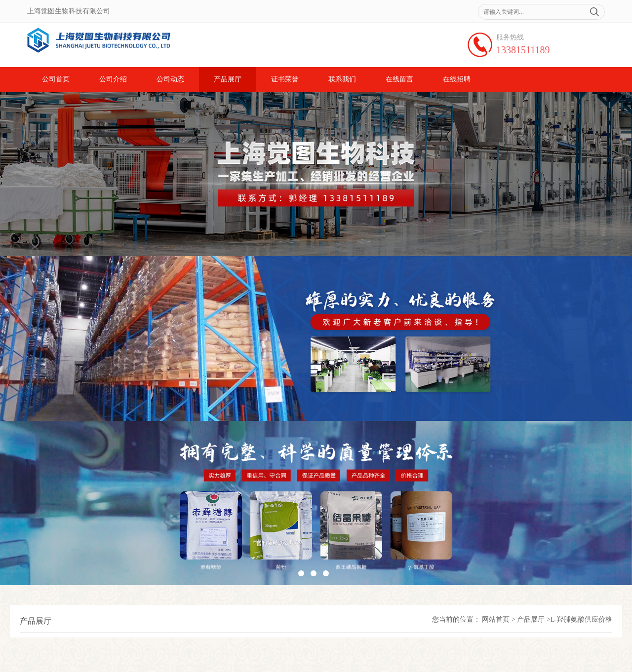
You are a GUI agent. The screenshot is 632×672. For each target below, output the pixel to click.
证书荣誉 (285, 79)
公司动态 (170, 79)
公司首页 (56, 79)
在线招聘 (457, 79)
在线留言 (399, 79)
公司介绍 (113, 79)
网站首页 (496, 619)
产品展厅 (228, 79)
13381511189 (523, 50)
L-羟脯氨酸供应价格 (581, 619)
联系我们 (342, 79)
